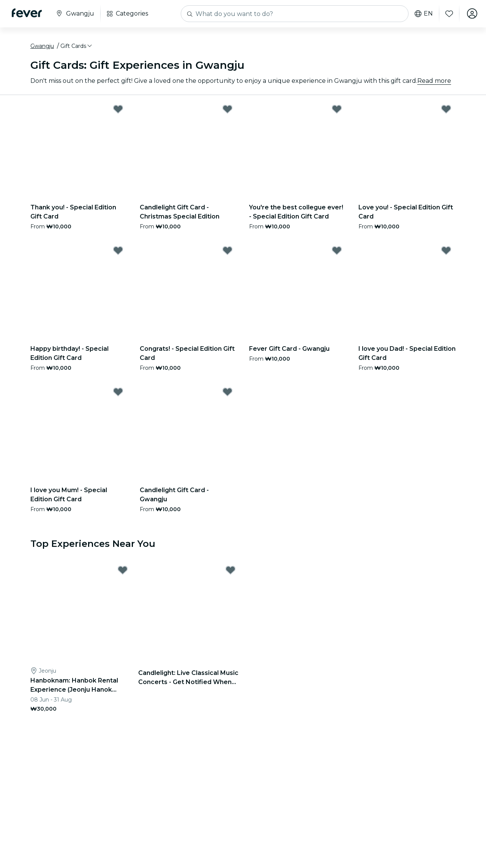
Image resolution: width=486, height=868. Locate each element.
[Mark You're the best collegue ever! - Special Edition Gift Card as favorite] (337, 109)
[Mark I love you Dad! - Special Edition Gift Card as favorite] (446, 251)
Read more (434, 81)
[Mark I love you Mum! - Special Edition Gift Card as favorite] (118, 392)
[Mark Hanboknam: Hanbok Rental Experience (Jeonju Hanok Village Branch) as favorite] (123, 571)
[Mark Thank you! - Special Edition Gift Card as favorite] (118, 109)
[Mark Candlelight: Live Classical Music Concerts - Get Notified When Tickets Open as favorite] (230, 571)
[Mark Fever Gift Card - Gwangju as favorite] (337, 251)
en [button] (423, 14)
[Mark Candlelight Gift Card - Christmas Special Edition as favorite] (227, 109)
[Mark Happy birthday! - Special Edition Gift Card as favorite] (118, 251)
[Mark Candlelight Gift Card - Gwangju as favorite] (227, 392)
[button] (77, 47)
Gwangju (42, 47)
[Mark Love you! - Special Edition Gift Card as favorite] (446, 109)
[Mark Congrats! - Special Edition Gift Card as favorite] (227, 251)
